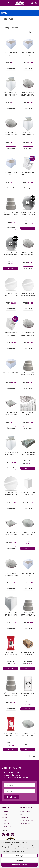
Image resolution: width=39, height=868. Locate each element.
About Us (5, 811)
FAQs (21, 814)
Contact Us (6, 814)
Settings (19, 856)
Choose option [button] (11, 69)
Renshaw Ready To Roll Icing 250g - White (11, 736)
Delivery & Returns (26, 817)
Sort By (19, 13)
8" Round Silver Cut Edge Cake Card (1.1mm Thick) (28, 736)
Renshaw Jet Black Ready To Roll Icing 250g (11, 655)
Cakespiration (6, 826)
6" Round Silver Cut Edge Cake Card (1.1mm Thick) (28, 535)
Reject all (19, 860)
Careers (4, 820)
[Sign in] (33, 3)
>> (34, 32)
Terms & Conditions (26, 820)
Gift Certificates (25, 811)
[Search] (9, 3)
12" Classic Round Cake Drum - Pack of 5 (28, 214)
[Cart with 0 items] (37, 3)
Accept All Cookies (20, 865)
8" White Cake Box (11, 373)
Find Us (4, 817)
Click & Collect (25, 823)
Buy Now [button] (28, 228)
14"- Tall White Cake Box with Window (11, 615)
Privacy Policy (6, 823)
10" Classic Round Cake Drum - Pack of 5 (11, 255)
